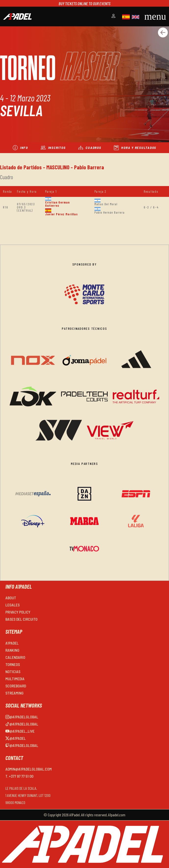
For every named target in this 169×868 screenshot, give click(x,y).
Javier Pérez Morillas (61, 214)
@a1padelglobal (22, 717)
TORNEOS (13, 664)
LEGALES (13, 605)
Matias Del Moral (106, 204)
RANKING (12, 650)
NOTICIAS (13, 671)
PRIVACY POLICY (18, 612)
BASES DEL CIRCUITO (21, 619)
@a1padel (16, 738)
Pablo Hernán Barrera (110, 212)
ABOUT (11, 598)
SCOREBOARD (16, 686)
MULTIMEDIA (15, 679)
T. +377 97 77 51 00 (19, 776)
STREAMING (14, 693)
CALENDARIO (15, 657)
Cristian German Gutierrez (57, 204)
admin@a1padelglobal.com (29, 769)
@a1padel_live (20, 731)
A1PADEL (12, 643)
